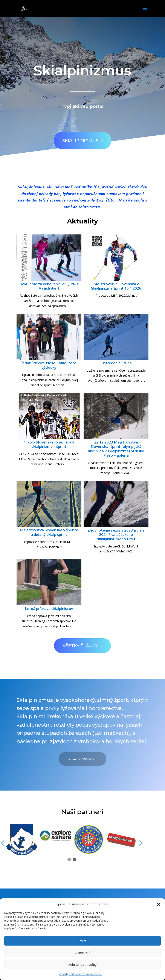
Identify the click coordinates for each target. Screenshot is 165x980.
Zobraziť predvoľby (82, 964)
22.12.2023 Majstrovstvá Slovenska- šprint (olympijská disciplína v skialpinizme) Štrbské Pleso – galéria (116, 449)
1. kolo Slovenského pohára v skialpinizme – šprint (49, 444)
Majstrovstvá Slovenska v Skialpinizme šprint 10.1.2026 (116, 286)
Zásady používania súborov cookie (80, 974)
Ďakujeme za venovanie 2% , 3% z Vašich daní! (49, 286)
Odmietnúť (83, 953)
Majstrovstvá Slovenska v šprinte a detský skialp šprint (49, 532)
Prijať (82, 941)
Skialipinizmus (77, 137)
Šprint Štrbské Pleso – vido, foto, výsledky (49, 365)
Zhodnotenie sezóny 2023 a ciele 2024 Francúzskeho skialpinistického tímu (116, 535)
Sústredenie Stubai (116, 363)
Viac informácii (82, 759)
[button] (159, 904)
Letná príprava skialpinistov (49, 609)
